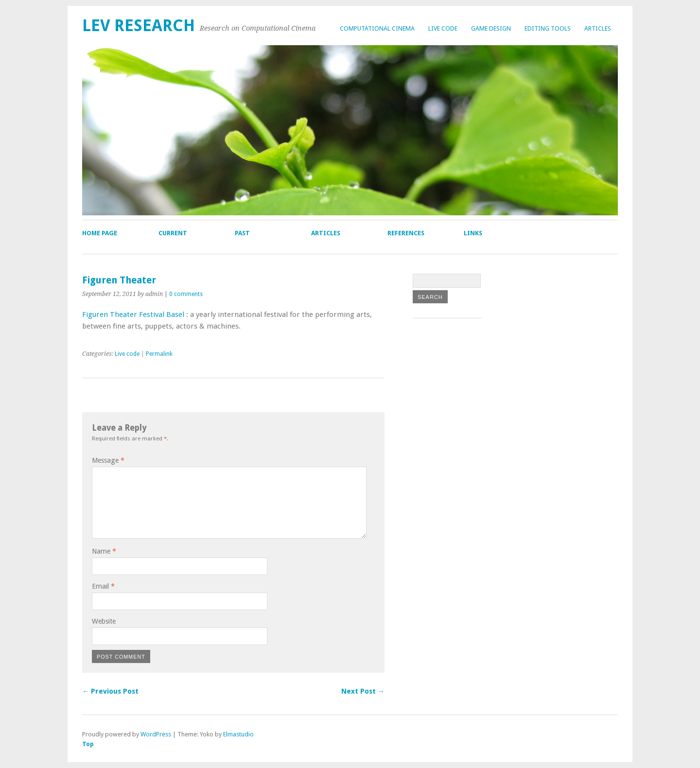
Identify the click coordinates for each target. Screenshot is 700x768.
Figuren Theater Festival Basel (133, 314)
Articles (598, 28)
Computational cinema (377, 28)
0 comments (186, 294)
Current (173, 233)
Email (103, 586)
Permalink (159, 354)
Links (473, 233)
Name (104, 551)
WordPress (156, 734)
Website (104, 621)
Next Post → (363, 691)
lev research (139, 26)
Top (88, 744)
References (406, 233)
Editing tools (548, 28)
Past (242, 233)
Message (108, 460)
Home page (100, 233)
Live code (443, 28)
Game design (491, 28)
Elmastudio (238, 734)
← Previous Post (110, 691)
